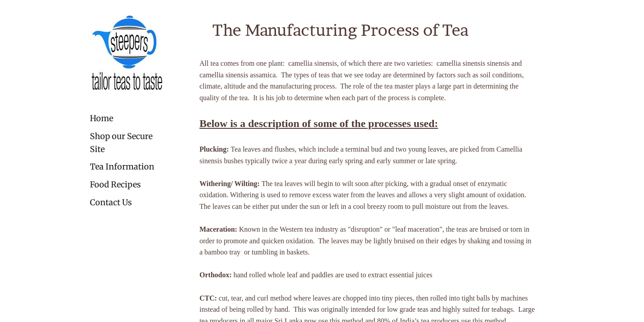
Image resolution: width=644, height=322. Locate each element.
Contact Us (111, 202)
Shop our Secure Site (121, 143)
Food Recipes (115, 184)
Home (102, 118)
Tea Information (122, 167)
